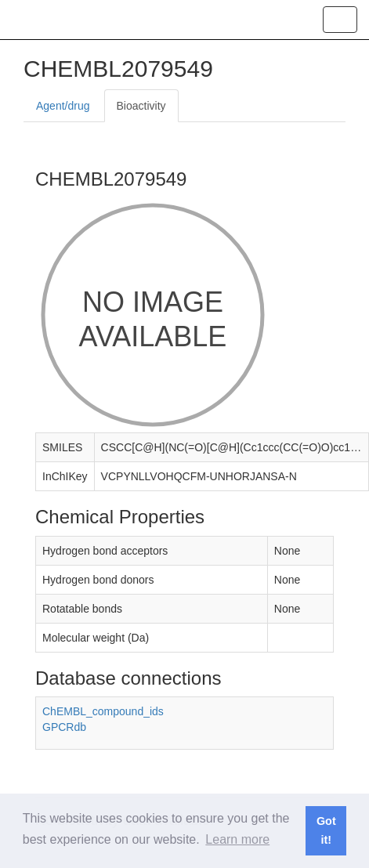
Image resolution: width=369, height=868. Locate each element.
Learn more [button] (237, 839)
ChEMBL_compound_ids (103, 711)
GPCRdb (64, 727)
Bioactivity (141, 106)
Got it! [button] (326, 830)
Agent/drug (63, 106)
